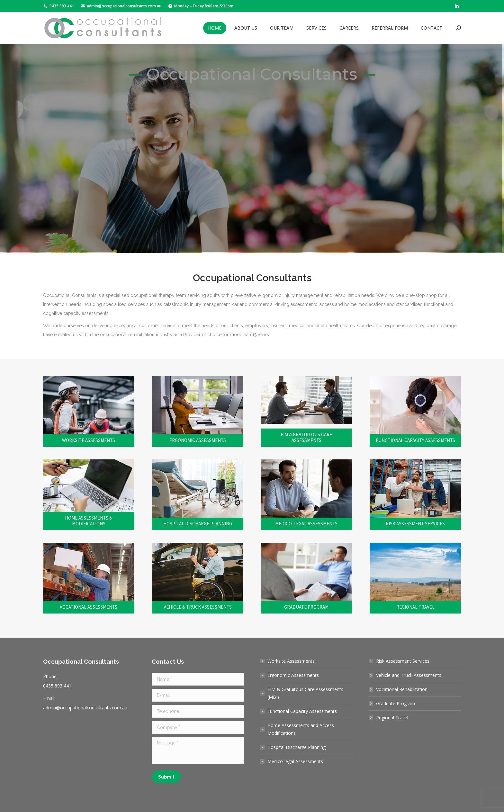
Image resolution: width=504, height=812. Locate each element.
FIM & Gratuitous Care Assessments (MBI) (305, 693)
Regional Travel (392, 718)
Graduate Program (396, 703)
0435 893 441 (59, 6)
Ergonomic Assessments (293, 675)
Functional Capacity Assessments (302, 711)
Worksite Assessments (291, 661)
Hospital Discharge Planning (297, 747)
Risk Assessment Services (403, 661)
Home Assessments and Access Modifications (301, 729)
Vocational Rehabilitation (402, 689)
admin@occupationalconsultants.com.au (121, 6)
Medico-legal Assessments (295, 761)
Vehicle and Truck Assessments (409, 675)
